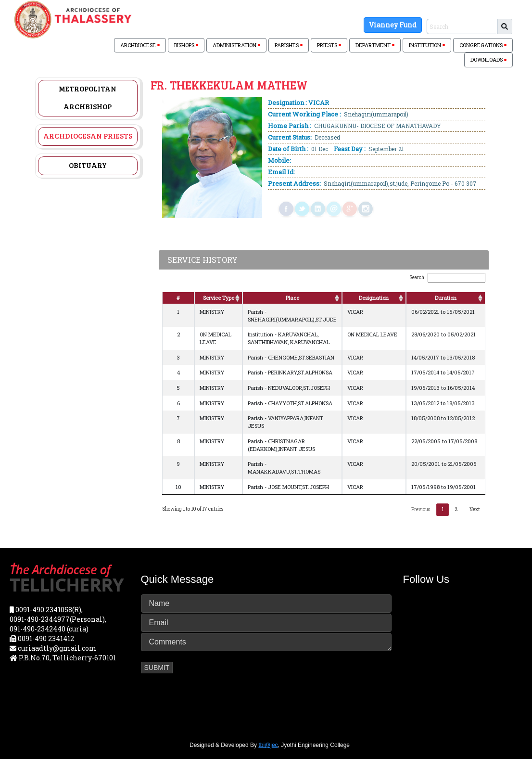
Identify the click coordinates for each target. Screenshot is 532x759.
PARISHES (289, 45)
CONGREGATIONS (483, 45)
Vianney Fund (393, 25)
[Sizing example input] (462, 26)
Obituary (88, 165)
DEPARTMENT (375, 45)
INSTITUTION (427, 45)
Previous (421, 509)
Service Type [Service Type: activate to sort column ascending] (219, 298)
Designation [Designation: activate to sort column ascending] (374, 298)
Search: (447, 278)
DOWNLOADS (488, 59)
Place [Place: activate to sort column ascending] (292, 298)
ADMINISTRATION (236, 45)
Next (475, 509)
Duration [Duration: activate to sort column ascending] (446, 298)
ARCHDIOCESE (140, 45)
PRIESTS (329, 45)
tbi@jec (268, 745)
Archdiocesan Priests (88, 136)
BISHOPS (186, 45)
